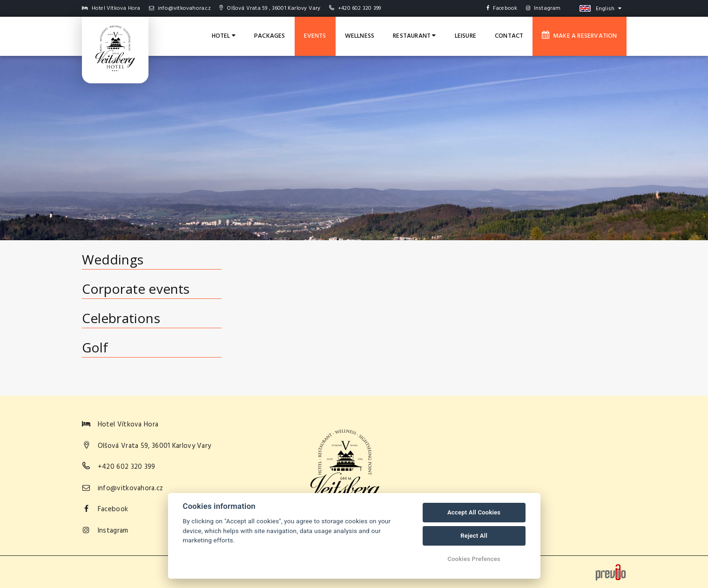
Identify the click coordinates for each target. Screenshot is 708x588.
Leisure (465, 36)
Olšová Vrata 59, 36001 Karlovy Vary (155, 446)
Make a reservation (579, 36)
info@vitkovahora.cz (180, 8)
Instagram (543, 8)
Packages (270, 36)
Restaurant (414, 36)
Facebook (502, 8)
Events (315, 36)
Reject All (474, 536)
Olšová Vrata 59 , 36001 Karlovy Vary (270, 8)
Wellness (360, 36)
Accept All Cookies (474, 512)
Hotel (224, 36)
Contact (509, 36)
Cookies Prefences (474, 559)
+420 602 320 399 (359, 8)
